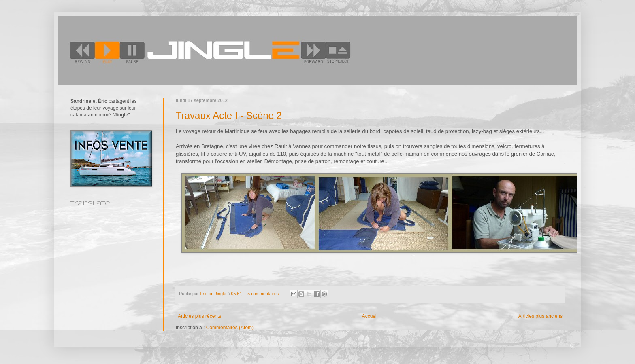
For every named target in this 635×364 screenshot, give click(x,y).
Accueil (370, 316)
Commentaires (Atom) (230, 328)
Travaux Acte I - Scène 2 (229, 115)
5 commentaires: (264, 294)
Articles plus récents (199, 316)
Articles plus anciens (540, 316)
